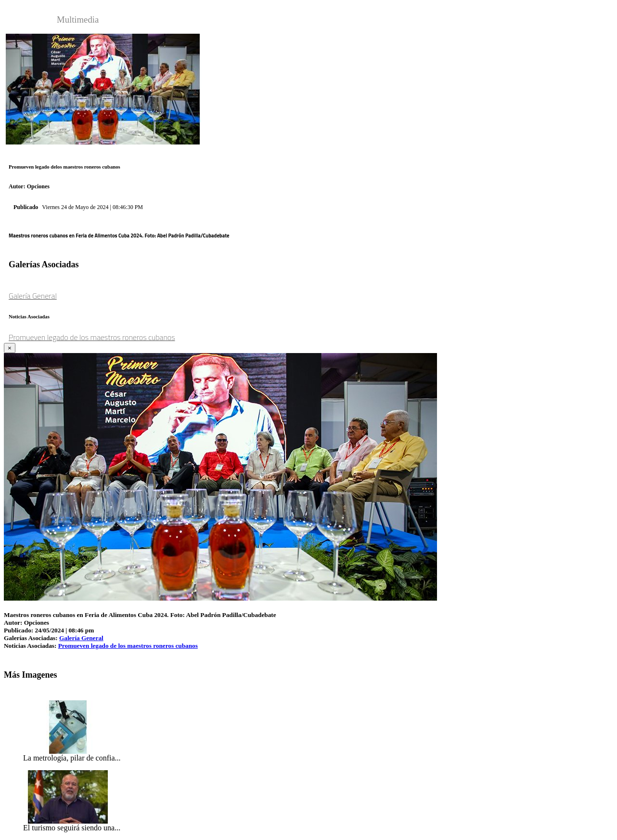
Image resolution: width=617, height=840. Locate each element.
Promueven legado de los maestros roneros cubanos (92, 337)
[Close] (10, 348)
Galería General (33, 296)
